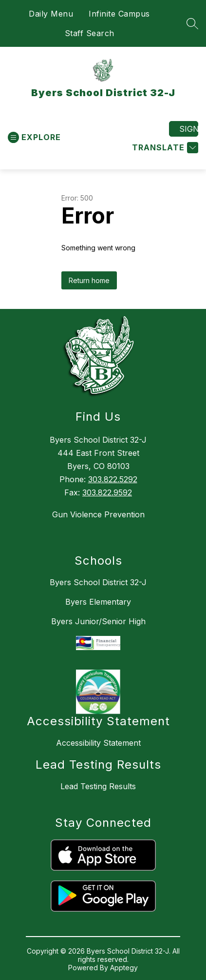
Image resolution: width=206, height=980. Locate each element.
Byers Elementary (98, 602)
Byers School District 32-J (98, 582)
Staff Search (90, 33)
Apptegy (124, 968)
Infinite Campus (119, 14)
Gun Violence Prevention (98, 514)
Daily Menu (51, 14)
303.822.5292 (113, 479)
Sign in (189, 129)
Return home (89, 280)
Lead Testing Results (98, 786)
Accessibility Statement (98, 743)
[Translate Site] (164, 148)
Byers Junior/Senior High (98, 621)
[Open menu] (34, 137)
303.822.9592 (107, 492)
